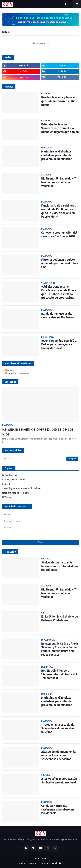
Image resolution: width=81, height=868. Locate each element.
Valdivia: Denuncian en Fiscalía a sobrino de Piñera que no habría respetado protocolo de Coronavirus (59, 292)
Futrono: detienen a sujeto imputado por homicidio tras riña (60, 263)
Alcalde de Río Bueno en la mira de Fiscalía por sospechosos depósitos (58, 755)
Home (22, 863)
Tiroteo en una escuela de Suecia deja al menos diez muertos (58, 728)
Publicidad (57, 863)
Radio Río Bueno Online (14, 480)
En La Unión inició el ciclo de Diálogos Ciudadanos (60, 618)
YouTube (32, 863)
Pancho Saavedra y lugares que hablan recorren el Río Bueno (58, 101)
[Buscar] (40, 459)
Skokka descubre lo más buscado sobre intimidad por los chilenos (60, 566)
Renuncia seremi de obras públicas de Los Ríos (38, 432)
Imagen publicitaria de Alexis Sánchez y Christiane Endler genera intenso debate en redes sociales (60, 649)
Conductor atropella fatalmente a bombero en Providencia (58, 809)
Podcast (6, 484)
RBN (44, 859)
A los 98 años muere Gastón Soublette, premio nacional (59, 781)
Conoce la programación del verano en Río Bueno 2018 (59, 234)
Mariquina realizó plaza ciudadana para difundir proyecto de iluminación (57, 155)
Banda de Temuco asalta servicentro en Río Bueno (57, 316)
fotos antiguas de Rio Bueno (16, 493)
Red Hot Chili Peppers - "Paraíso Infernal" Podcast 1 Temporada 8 (59, 674)
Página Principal (10, 475)
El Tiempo (7, 497)
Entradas (10, 370)
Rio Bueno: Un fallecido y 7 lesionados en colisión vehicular (58, 182)
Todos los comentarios (17, 373)
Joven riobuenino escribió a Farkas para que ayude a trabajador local (59, 344)
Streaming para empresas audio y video (21, 488)
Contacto (44, 863)
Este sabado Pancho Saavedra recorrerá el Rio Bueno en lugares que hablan (60, 128)
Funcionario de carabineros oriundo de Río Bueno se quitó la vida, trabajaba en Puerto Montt (59, 211)
